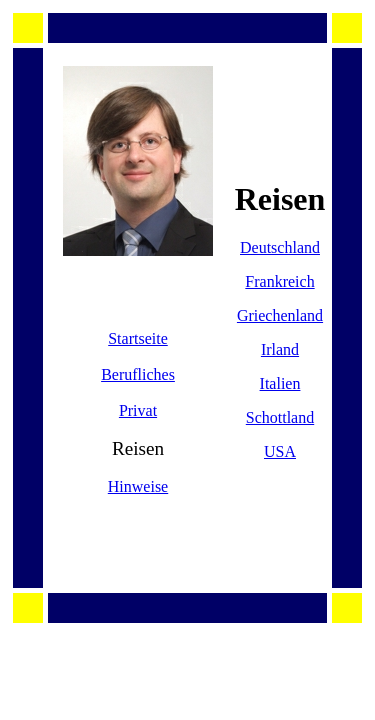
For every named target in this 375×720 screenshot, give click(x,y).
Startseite (138, 338)
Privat (138, 410)
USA (280, 451)
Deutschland (280, 247)
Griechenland (280, 315)
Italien (280, 383)
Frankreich (279, 281)
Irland (280, 349)
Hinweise (138, 486)
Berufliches (138, 374)
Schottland (280, 417)
